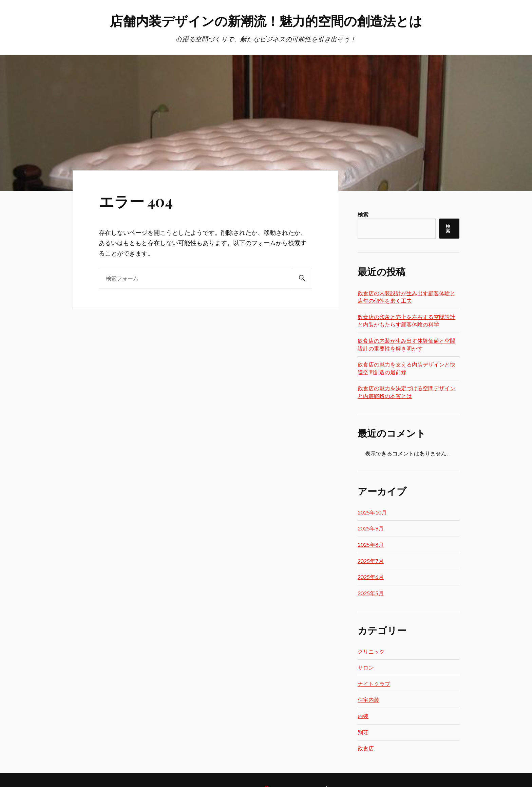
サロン (366, 667)
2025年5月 (371, 593)
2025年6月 (371, 577)
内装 (363, 716)
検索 (363, 214)
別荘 (363, 732)
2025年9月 (371, 528)
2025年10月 (372, 512)
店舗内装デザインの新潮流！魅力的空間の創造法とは (266, 21)
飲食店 (366, 748)
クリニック (371, 651)
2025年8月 (371, 545)
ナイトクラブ (374, 684)
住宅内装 (368, 700)
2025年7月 (371, 561)
